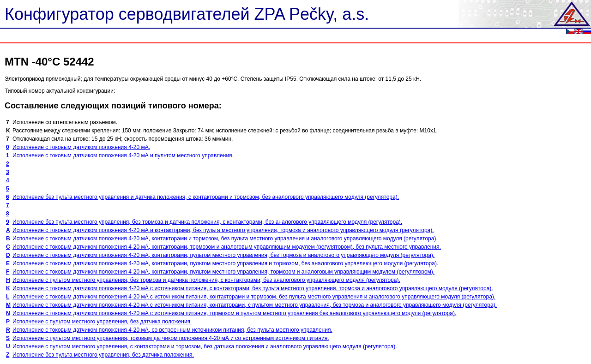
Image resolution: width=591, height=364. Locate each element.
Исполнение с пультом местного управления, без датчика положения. (102, 322)
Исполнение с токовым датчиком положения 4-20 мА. (81, 147)
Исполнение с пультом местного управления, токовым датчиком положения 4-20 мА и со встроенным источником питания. (171, 338)
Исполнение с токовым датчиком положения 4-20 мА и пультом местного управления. (123, 155)
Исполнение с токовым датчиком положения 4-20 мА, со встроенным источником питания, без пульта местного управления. (172, 330)
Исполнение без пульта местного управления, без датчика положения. (103, 355)
